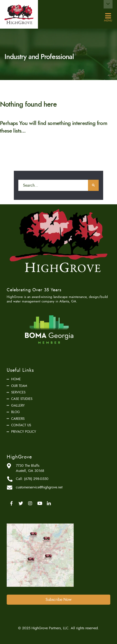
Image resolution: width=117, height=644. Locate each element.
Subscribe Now (58, 600)
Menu (108, 16)
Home (16, 379)
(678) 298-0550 (36, 479)
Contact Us (21, 425)
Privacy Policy (24, 432)
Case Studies (22, 399)
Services (18, 392)
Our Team (19, 386)
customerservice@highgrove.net (39, 487)
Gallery (18, 405)
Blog (16, 412)
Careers (18, 419)
